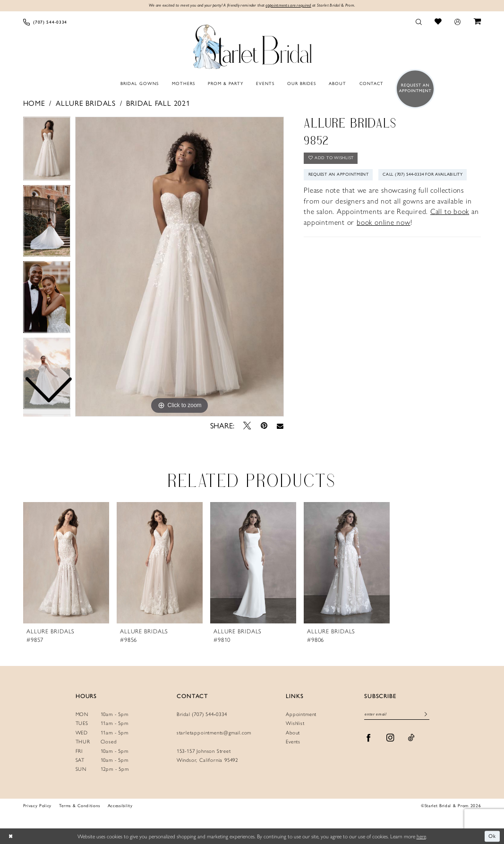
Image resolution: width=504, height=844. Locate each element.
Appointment (301, 714)
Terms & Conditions (80, 806)
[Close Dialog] (11, 836)
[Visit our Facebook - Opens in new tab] (369, 738)
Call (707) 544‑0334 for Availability (354, 193)
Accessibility (120, 806)
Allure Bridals (86, 104)
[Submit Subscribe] (426, 715)
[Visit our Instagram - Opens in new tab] (390, 738)
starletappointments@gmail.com (214, 732)
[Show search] (419, 22)
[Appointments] (413, 89)
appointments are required (291, 5)
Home (34, 104)
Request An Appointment (342, 176)
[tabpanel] (179, 267)
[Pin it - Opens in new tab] (264, 426)
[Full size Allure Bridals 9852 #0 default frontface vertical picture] (179, 267)
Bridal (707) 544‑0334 (202, 714)
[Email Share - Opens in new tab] (280, 426)
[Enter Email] (397, 715)
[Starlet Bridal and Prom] (252, 45)
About (293, 732)
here (421, 836)
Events (293, 742)
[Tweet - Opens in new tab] (247, 426)
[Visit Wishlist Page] (438, 22)
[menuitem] (45, 22)
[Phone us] (45, 22)
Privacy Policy (38, 806)
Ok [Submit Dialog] (492, 836)
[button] (458, 22)
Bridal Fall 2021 (158, 104)
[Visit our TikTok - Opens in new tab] (411, 738)
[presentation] (66, 563)
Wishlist (295, 723)
